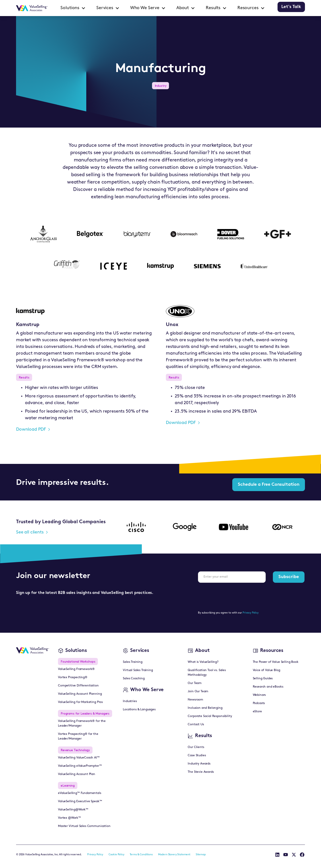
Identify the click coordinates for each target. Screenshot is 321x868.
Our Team (195, 683)
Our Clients (196, 747)
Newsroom (195, 700)
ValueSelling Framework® (76, 669)
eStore (257, 712)
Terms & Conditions (141, 855)
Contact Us (196, 724)
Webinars (259, 695)
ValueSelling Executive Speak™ (80, 801)
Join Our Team (198, 691)
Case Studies (197, 755)
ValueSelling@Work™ (73, 810)
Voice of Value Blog (266, 670)
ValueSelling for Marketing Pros (80, 702)
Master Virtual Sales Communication (84, 826)
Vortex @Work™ (69, 818)
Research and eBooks (268, 687)
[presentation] (232, 595)
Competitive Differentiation (78, 686)
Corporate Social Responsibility (210, 716)
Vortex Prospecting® (73, 677)
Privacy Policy (251, 613)
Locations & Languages (139, 710)
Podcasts (259, 703)
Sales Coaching (134, 679)
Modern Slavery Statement (174, 855)
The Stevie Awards (201, 772)
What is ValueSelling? (203, 662)
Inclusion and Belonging (205, 708)
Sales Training (133, 662)
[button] (73, 8)
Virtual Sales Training (138, 670)
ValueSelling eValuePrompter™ (80, 766)
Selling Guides (263, 679)
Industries (130, 701)
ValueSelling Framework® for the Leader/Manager (82, 723)
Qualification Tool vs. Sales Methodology (207, 673)
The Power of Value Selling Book (276, 662)
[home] (32, 8)
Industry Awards (199, 764)
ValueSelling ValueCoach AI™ (79, 758)
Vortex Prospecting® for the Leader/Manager (78, 736)
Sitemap (201, 855)
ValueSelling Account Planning (80, 694)
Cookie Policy (116, 855)
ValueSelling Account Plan (77, 774)
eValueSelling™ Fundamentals (80, 793)
